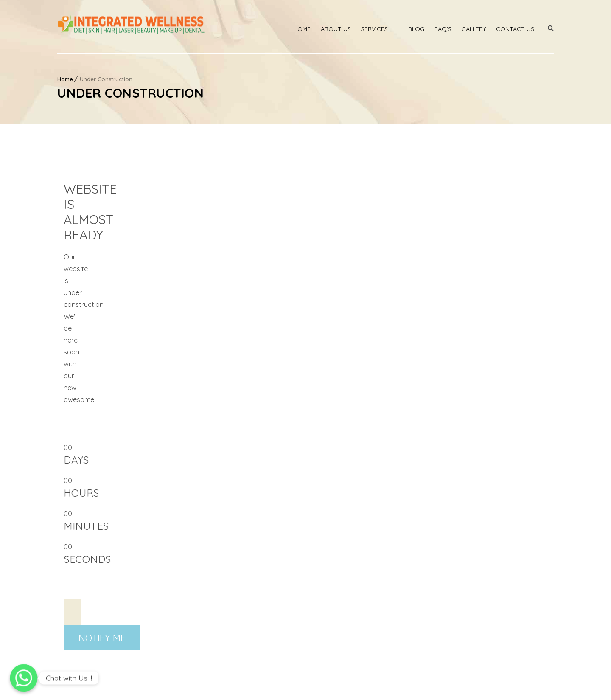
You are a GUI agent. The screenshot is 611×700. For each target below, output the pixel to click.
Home (302, 29)
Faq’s (443, 29)
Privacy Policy (440, 685)
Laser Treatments (211, 572)
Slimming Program (212, 630)
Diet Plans (326, 615)
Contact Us (515, 29)
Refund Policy (489, 685)
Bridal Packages (209, 601)
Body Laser (202, 557)
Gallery (474, 29)
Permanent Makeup (214, 615)
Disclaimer (333, 685)
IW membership (286, 685)
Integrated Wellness (108, 685)
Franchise (326, 630)
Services (374, 29)
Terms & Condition (384, 685)
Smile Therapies (335, 572)
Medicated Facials (212, 586)
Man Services (331, 586)
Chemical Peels (334, 557)
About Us (336, 29)
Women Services (337, 601)
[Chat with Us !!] (24, 678)
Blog (416, 29)
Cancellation (536, 685)
